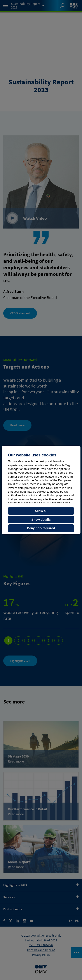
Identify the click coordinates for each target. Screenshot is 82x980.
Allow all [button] (41, 511)
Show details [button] (41, 520)
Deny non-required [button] (41, 528)
